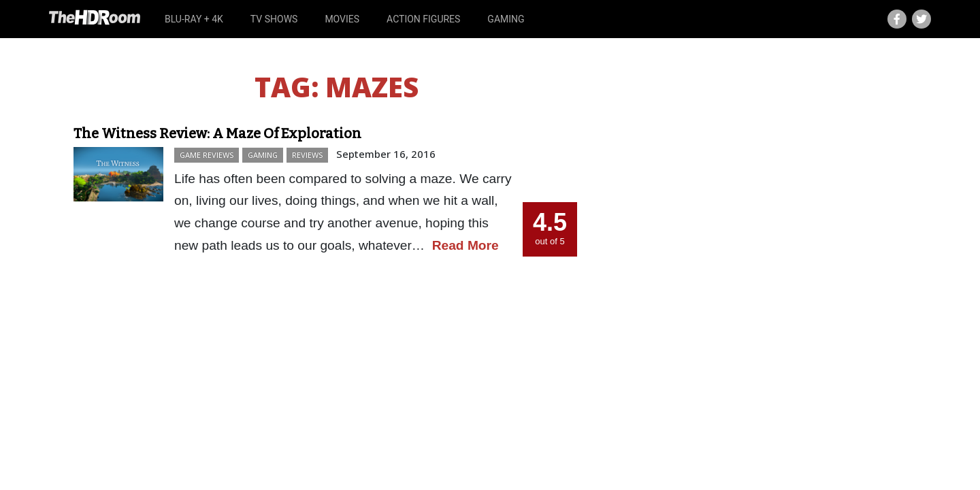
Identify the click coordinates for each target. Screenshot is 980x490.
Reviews (307, 155)
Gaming (506, 19)
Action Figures (423, 19)
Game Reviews (207, 155)
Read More (465, 245)
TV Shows (274, 19)
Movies (342, 19)
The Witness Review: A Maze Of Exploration (217, 133)
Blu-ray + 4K (194, 19)
